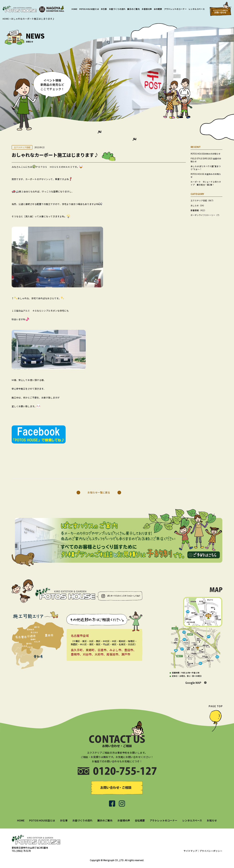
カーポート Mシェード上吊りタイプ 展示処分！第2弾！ (206, 183)
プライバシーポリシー (211, 851)
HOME (74, 9)
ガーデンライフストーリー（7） (206, 215)
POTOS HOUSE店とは (89, 9)
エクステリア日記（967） (203, 200)
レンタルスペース (197, 9)
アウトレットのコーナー (175, 9)
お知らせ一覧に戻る (99, 492)
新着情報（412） (198, 210)
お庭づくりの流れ (117, 9)
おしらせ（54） (198, 205)
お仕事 (104, 9)
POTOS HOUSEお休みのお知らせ (206, 154)
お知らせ (212, 820)
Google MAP (193, 683)
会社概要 (158, 9)
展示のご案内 (133, 9)
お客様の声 (147, 9)
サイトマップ (190, 851)
